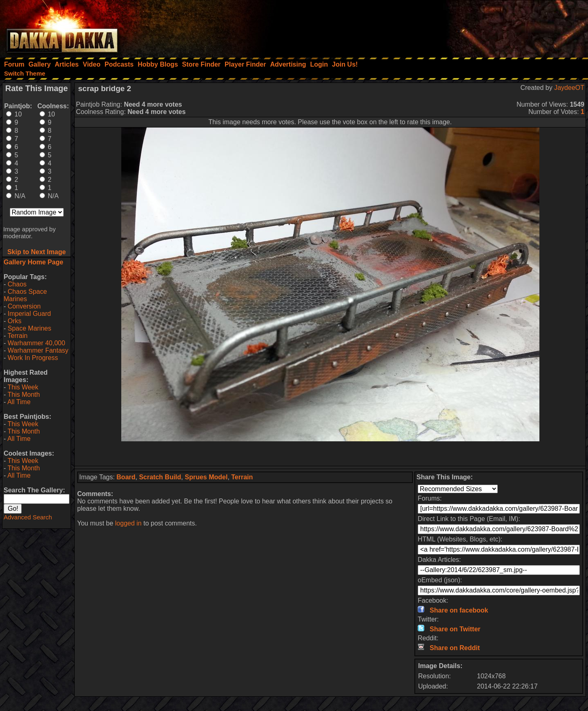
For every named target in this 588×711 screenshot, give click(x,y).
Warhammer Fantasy (38, 350)
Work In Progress (33, 358)
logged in (128, 523)
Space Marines (30, 328)
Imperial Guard (29, 314)
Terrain (17, 336)
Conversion (24, 306)
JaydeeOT (569, 88)
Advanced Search (28, 517)
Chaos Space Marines (25, 295)
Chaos (17, 284)
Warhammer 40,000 (37, 343)
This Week (23, 387)
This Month (23, 395)
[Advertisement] (478, 27)
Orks (15, 321)
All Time (19, 402)
